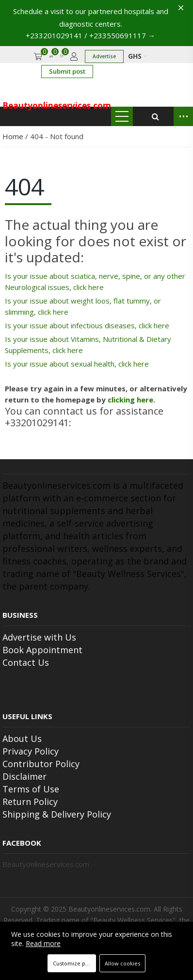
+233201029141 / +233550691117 (90, 35)
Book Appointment (42, 650)
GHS (137, 56)
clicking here (130, 400)
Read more (43, 943)
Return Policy (30, 802)
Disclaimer (24, 776)
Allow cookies (122, 963)
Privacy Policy (31, 751)
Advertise (104, 56)
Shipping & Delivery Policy (57, 814)
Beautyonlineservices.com (46, 864)
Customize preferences (74, 963)
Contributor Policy (41, 764)
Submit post (67, 71)
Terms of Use (31, 789)
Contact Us (26, 662)
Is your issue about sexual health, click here (77, 364)
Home (14, 136)
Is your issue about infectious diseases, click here (87, 325)
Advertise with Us (39, 637)
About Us (22, 739)
